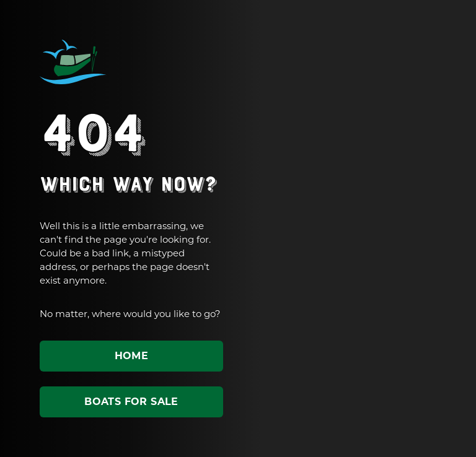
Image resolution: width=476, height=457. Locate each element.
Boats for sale (131, 402)
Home (132, 356)
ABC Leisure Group (73, 62)
